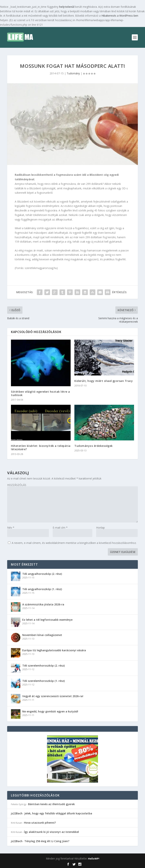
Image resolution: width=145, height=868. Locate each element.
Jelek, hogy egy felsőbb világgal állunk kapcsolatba (58, 813)
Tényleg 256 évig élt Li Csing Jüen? (47, 841)
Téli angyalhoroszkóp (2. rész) (42, 574)
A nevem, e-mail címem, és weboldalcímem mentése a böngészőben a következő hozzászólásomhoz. (74, 543)
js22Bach (17, 813)
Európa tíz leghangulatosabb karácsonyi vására (54, 650)
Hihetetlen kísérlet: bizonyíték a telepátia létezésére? (41, 447)
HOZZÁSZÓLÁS (17, 485)
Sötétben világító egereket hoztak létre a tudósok (40, 393)
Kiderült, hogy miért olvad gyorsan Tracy (104, 381)
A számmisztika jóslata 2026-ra (43, 604)
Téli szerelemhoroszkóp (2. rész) (44, 666)
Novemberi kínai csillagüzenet (42, 635)
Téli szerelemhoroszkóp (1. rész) (44, 681)
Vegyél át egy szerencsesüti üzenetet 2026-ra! (53, 696)
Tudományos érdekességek (94, 446)
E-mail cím (60, 528)
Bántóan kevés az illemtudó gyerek (51, 804)
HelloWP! (94, 859)
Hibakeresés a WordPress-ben (120, 16)
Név (11, 528)
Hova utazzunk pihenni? (40, 823)
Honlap (100, 528)
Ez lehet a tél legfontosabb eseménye (47, 620)
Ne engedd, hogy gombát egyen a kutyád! (50, 711)
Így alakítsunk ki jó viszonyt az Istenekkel (51, 832)
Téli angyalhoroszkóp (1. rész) (42, 589)
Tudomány (73, 73)
